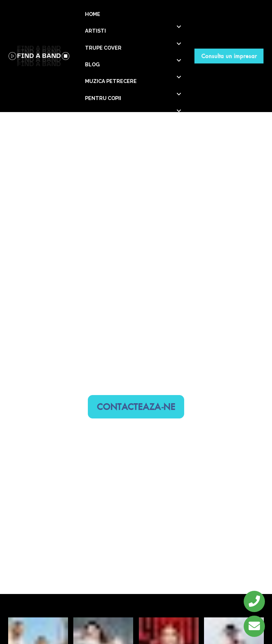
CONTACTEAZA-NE (136, 342)
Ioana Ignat (103, 557)
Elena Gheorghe (169, 557)
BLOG (92, 64)
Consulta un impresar (229, 56)
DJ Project (38, 635)
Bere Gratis (103, 635)
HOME (93, 14)
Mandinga (169, 635)
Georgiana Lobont (38, 557)
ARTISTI (95, 31)
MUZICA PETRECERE (111, 81)
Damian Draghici (234, 557)
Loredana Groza (234, 635)
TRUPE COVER (103, 48)
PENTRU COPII (103, 98)
